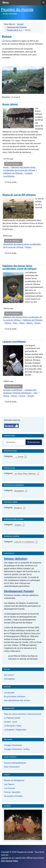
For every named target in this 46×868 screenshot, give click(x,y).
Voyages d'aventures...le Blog (17, 749)
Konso (6, 167)
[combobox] (15, 442)
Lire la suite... (11, 182)
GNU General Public (10, 861)
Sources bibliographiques (15, 763)
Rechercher (34, 442)
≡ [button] (43, 2)
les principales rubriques (15, 696)
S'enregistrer (9, 679)
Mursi (22, 323)
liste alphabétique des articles (17, 700)
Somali (31, 396)
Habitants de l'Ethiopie (13, 173)
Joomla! (5, 858)
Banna (30, 323)
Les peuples (9, 693)
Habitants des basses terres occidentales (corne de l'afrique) (20, 267)
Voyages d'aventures (13, 745)
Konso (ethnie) (10, 104)
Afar (36, 393)
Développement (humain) (19, 591)
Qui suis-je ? (9, 675)
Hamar (8, 323)
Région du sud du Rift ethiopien (19, 195)
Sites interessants (12, 767)
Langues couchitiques (14, 342)
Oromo (22, 396)
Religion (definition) (16, 559)
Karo (15, 323)
